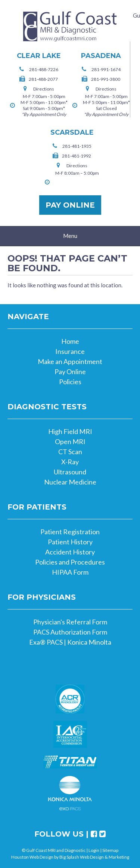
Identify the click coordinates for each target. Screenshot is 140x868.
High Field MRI (70, 431)
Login (94, 850)
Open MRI (70, 441)
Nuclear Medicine (70, 482)
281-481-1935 (77, 146)
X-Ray (70, 462)
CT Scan (70, 452)
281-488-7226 (44, 69)
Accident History (70, 552)
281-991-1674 (106, 69)
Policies (70, 382)
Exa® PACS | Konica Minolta (70, 642)
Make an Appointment (70, 361)
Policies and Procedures (70, 562)
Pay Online (70, 205)
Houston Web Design (32, 857)
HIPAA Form (70, 572)
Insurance (70, 351)
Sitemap (110, 850)
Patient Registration (70, 532)
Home (70, 341)
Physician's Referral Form (70, 622)
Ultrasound (70, 472)
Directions (44, 89)
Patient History (70, 542)
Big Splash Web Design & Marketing (94, 857)
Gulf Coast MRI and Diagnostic (70, 26)
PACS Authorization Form (70, 632)
